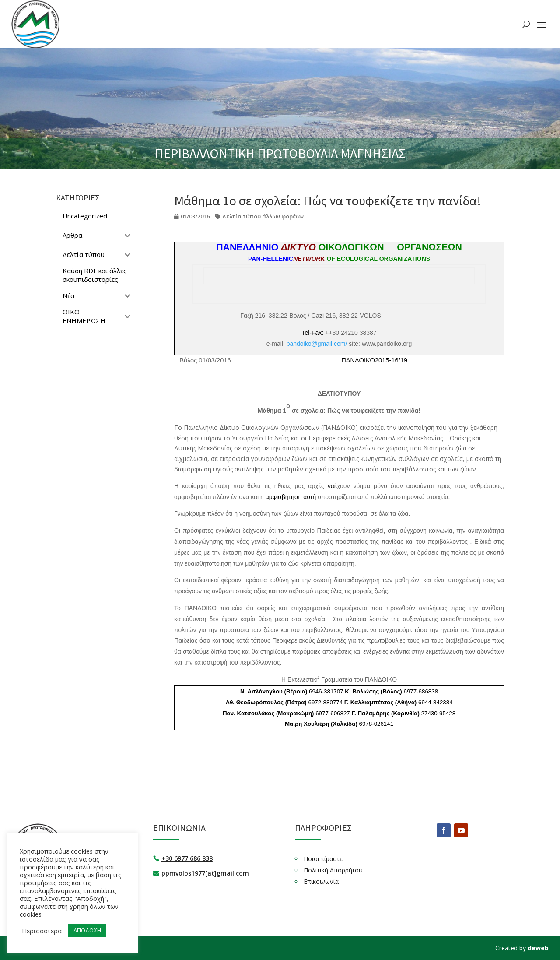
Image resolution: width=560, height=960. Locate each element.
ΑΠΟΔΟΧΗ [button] (87, 930)
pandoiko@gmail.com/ (317, 344)
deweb (538, 948)
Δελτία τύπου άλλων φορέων (263, 216)
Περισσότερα (42, 931)
